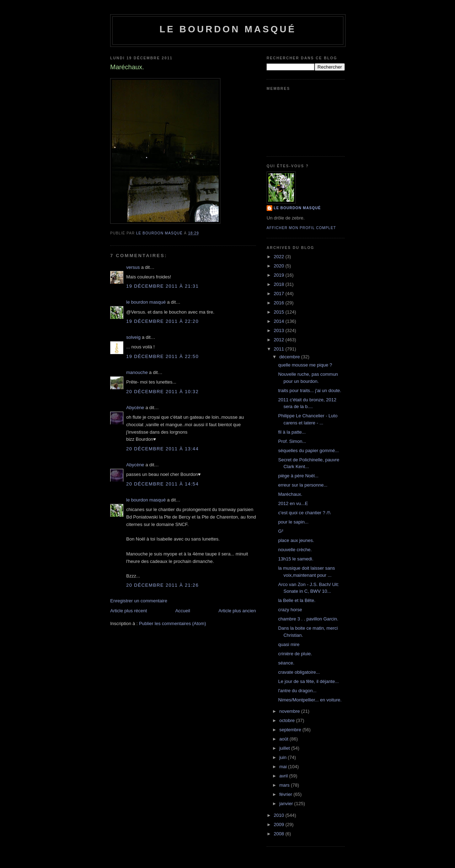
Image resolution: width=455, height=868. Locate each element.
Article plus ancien (237, 611)
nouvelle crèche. (295, 550)
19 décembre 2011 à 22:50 (162, 356)
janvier (287, 804)
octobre (288, 720)
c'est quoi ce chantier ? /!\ (304, 513)
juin (284, 757)
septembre (291, 730)
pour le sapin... (293, 522)
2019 (280, 275)
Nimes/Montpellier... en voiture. (310, 700)
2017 (280, 294)
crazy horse (290, 610)
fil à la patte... (292, 432)
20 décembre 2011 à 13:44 (162, 449)
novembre (290, 711)
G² (280, 531)
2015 (280, 312)
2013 (280, 330)
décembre (290, 357)
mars (285, 785)
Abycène (135, 408)
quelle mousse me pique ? (305, 365)
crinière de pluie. (295, 654)
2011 (280, 349)
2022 (280, 257)
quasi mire (289, 644)
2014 (280, 321)
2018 (280, 284)
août (285, 739)
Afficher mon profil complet (301, 228)
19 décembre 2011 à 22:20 (162, 321)
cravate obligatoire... (299, 672)
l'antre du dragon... (297, 691)
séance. (286, 663)
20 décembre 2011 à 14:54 (162, 484)
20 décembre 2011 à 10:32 (162, 392)
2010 (280, 815)
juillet (285, 748)
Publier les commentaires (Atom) (173, 623)
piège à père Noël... (298, 476)
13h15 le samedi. (296, 559)
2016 (280, 303)
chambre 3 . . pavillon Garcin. (308, 619)
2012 (280, 340)
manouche (137, 372)
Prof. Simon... (292, 441)
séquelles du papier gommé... (308, 451)
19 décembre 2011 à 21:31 (162, 286)
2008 (280, 834)
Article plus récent (129, 611)
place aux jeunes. (296, 540)
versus (133, 267)
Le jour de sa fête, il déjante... (308, 681)
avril (284, 776)
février (287, 794)
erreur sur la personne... (303, 485)
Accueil (183, 611)
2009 (280, 824)
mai (284, 767)
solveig (133, 337)
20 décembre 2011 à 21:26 (162, 585)
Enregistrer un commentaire (139, 601)
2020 (280, 266)
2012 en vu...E (293, 503)
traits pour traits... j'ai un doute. (309, 390)
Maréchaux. (290, 494)
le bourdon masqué (228, 29)
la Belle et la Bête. (297, 600)
